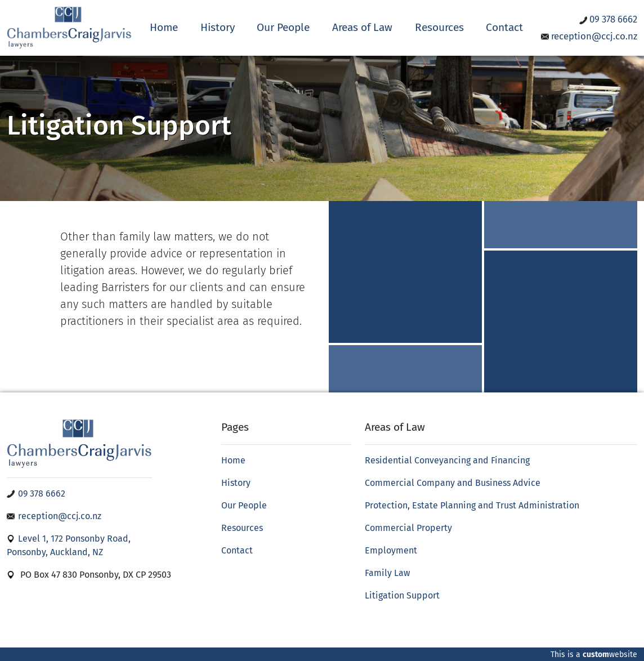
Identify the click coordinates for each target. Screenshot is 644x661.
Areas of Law (362, 27)
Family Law (387, 573)
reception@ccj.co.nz (589, 36)
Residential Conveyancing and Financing (447, 460)
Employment (391, 550)
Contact (504, 27)
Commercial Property (408, 528)
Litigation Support (402, 595)
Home (164, 27)
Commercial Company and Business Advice (453, 483)
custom (596, 655)
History (218, 27)
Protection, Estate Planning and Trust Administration (472, 505)
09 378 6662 (608, 19)
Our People (283, 27)
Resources (439, 27)
